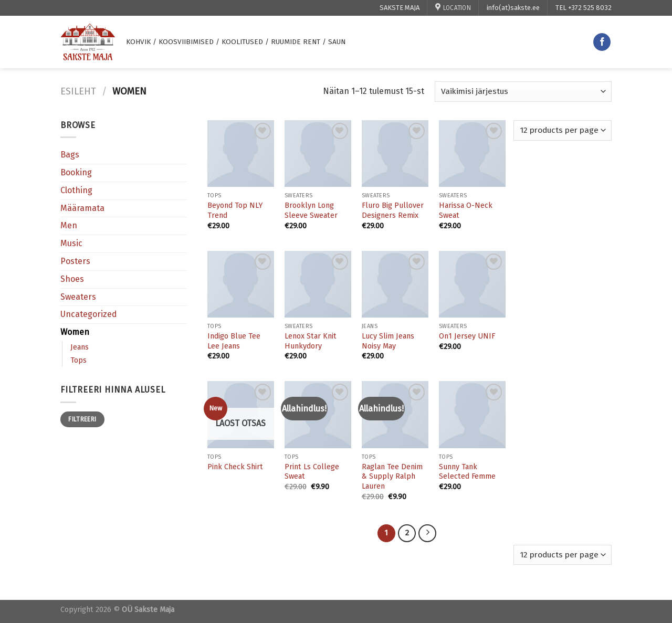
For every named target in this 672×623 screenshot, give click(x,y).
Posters (75, 261)
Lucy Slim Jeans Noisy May (388, 341)
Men (69, 225)
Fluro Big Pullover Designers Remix (393, 210)
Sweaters (78, 297)
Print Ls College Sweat (312, 472)
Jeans (80, 347)
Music (71, 243)
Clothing (76, 190)
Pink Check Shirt (235, 467)
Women (75, 332)
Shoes (72, 279)
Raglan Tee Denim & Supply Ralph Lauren (392, 477)
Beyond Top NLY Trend (235, 210)
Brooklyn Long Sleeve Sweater (311, 210)
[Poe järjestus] (523, 92)
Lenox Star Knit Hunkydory (311, 341)
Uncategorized (89, 314)
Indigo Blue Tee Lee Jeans (234, 341)
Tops (78, 360)
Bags (70, 155)
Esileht (78, 91)
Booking (76, 172)
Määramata (82, 208)
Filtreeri (82, 419)
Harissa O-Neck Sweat (466, 210)
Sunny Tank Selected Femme (467, 472)
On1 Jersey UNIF (467, 336)
